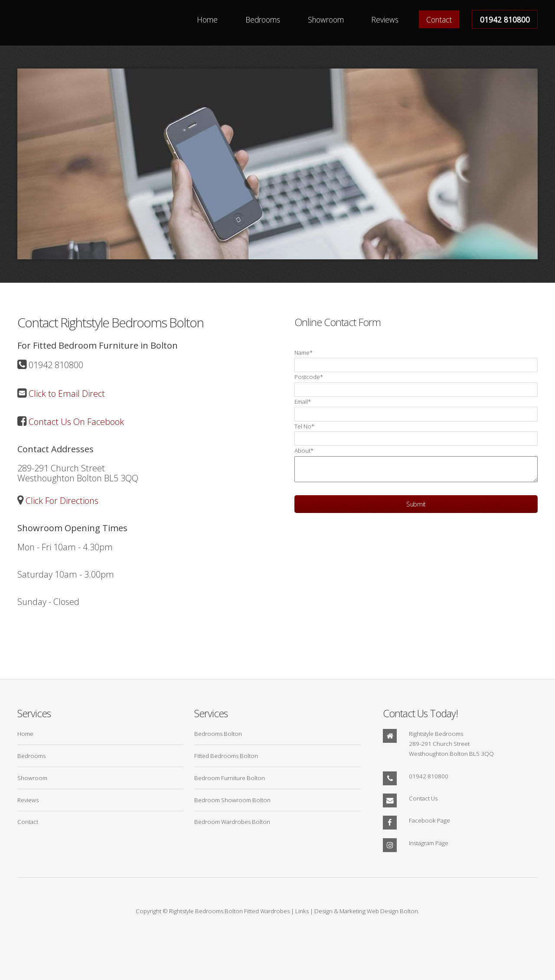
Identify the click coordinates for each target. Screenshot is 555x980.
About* (304, 451)
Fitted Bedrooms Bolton (226, 756)
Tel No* (304, 426)
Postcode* (309, 377)
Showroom (326, 19)
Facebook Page (429, 820)
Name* (304, 353)
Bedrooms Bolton (218, 734)
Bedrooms (263, 19)
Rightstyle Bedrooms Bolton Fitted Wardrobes (229, 911)
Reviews (385, 19)
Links (302, 911)
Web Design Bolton (392, 911)
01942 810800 (505, 19)
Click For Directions (61, 501)
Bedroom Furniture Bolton (230, 778)
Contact (439, 19)
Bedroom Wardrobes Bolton (232, 822)
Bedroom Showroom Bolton (232, 800)
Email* (303, 402)
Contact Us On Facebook (75, 422)
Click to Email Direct (66, 394)
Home (207, 19)
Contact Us (423, 798)
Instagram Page (429, 843)
